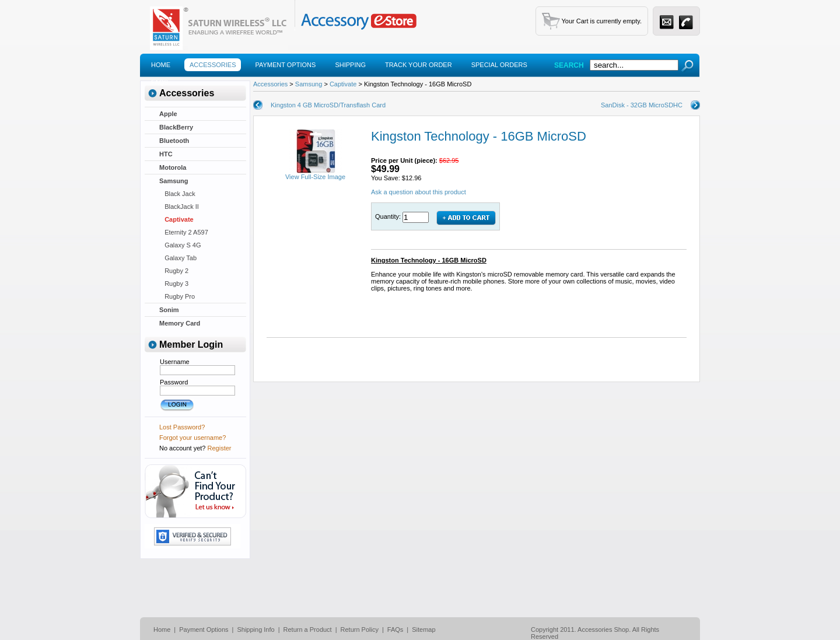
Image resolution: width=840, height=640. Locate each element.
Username (175, 362)
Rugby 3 (174, 284)
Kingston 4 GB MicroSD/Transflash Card (328, 105)
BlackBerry (176, 127)
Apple (168, 114)
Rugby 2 (174, 271)
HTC (166, 154)
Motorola (173, 167)
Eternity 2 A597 (184, 232)
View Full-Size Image (315, 174)
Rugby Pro (177, 296)
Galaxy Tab (178, 258)
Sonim (169, 310)
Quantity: (389, 216)
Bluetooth (174, 141)
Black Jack (177, 194)
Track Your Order (419, 65)
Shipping (350, 65)
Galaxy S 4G (180, 245)
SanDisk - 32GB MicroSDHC (642, 105)
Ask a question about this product (419, 192)
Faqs (160, 82)
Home (161, 65)
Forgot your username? (192, 438)
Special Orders (499, 65)
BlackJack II (179, 207)
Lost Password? (182, 427)
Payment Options (285, 65)
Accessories (213, 65)
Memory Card (180, 323)
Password (174, 382)
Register (220, 448)
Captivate (176, 219)
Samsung (174, 181)
